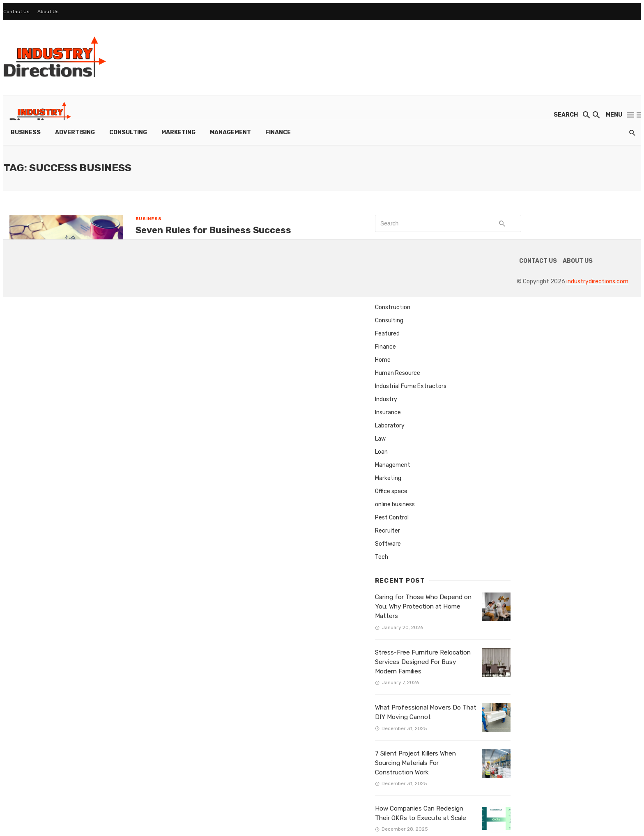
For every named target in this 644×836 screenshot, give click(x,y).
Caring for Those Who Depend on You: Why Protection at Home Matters (423, 606)
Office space (391, 491)
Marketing (178, 132)
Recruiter (388, 531)
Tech (382, 557)
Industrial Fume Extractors (411, 386)
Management (230, 132)
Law (380, 439)
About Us (48, 11)
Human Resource (398, 373)
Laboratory (390, 426)
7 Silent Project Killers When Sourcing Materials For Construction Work (415, 763)
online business (395, 504)
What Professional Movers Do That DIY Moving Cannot (426, 712)
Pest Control (392, 518)
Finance (278, 132)
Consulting (128, 132)
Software (388, 544)
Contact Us (16, 11)
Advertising (75, 132)
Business (26, 132)
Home (383, 360)
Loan (381, 452)
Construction (393, 307)
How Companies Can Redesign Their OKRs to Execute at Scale (421, 813)
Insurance (388, 412)
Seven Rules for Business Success (213, 230)
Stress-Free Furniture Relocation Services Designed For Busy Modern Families (423, 662)
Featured (387, 334)
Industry (386, 399)
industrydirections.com (597, 281)
